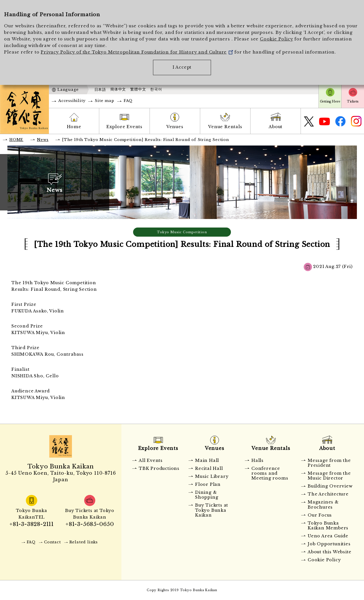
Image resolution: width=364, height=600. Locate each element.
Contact (52, 542)
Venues (175, 127)
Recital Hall (209, 468)
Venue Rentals (225, 127)
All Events (151, 460)
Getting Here (330, 101)
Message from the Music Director (329, 476)
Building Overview (330, 486)
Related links (84, 542)
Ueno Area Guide (328, 536)
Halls (258, 460)
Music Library (212, 476)
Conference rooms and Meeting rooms (270, 473)
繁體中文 (138, 89)
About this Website (329, 552)
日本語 (100, 90)
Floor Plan (208, 484)
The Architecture (328, 494)
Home (74, 127)
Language (68, 90)
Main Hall (207, 460)
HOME (16, 140)
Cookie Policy (276, 39)
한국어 (156, 89)
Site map (104, 101)
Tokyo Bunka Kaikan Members (328, 526)
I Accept (182, 67)
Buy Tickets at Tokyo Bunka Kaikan (212, 510)
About (276, 127)
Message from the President (329, 463)
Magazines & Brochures (323, 504)
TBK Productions (159, 468)
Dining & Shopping (207, 495)
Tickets (353, 101)
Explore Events (124, 127)
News (43, 140)
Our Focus (320, 515)
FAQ (128, 101)
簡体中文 (118, 89)
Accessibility (72, 101)
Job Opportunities (329, 544)
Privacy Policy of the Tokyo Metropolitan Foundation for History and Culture (137, 52)
